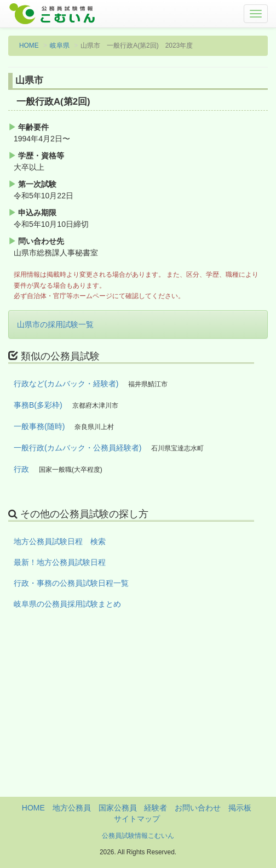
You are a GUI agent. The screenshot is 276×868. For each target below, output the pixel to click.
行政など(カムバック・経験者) (66, 384)
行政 (21, 469)
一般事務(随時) (39, 426)
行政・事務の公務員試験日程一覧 (71, 583)
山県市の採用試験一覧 (55, 324)
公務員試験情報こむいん (138, 836)
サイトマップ (137, 819)
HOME (29, 45)
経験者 (156, 808)
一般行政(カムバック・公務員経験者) (77, 448)
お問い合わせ (198, 808)
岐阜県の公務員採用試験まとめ (67, 604)
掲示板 (240, 808)
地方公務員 (72, 808)
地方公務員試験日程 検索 (60, 541)
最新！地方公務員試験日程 (60, 562)
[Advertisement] (138, 720)
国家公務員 (118, 808)
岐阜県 (60, 45)
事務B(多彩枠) (38, 405)
